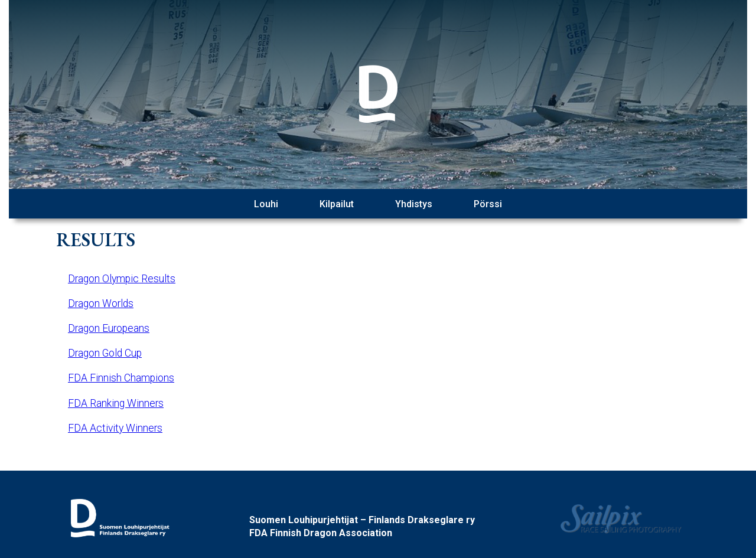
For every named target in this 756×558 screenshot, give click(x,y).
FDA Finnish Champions (121, 378)
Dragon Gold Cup (105, 353)
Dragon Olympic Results (122, 279)
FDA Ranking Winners (116, 403)
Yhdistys (414, 204)
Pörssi (488, 204)
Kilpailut (337, 204)
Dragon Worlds (101, 304)
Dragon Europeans (109, 328)
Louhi (266, 204)
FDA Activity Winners (115, 428)
